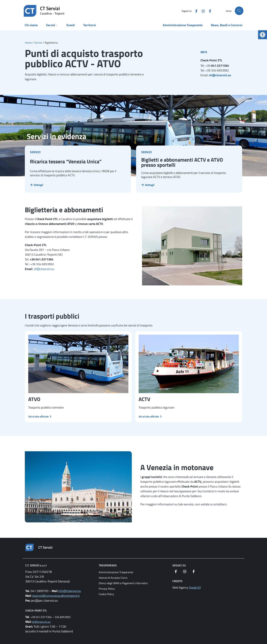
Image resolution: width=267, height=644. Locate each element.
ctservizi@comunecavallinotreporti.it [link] (56, 596)
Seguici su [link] (179, 565)
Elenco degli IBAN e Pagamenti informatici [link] (123, 583)
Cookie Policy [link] (106, 594)
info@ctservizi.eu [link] (70, 591)
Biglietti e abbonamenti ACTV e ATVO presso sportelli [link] (182, 162)
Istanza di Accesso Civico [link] (113, 578)
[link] (263, 35)
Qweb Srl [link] (195, 587)
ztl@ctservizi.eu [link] (220, 75)
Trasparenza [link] (108, 565)
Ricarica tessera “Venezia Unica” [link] (66, 161)
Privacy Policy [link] (107, 589)
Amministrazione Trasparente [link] (116, 572)
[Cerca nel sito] (239, 11)
